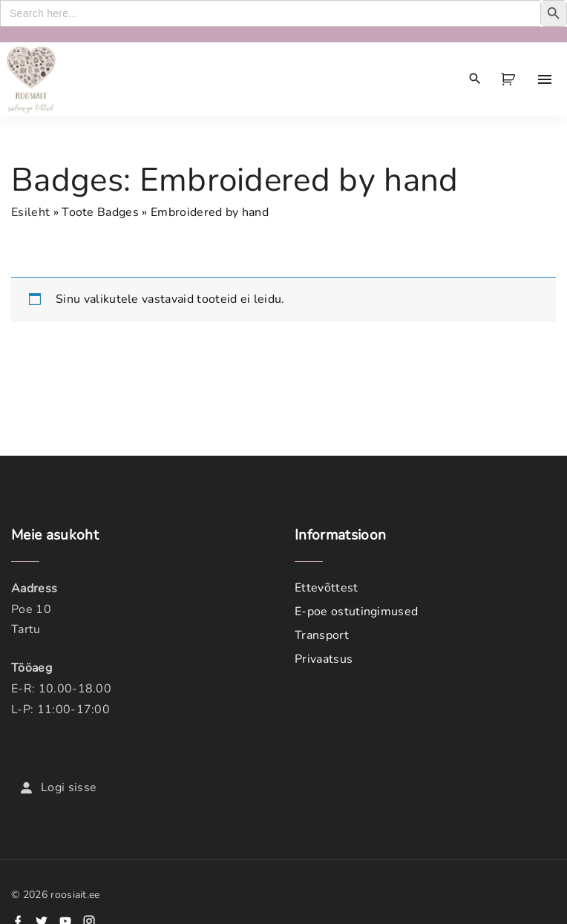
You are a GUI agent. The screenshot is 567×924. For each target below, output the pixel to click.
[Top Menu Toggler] (545, 79)
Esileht (30, 212)
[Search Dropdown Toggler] (475, 79)
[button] (511, 79)
